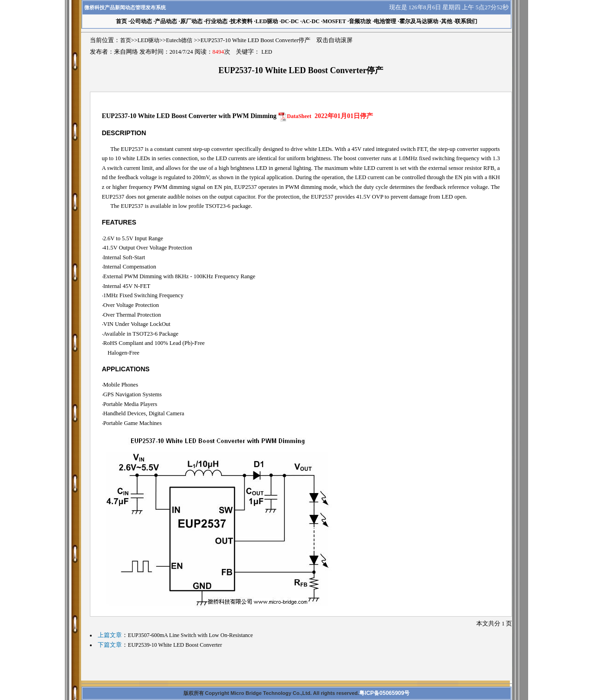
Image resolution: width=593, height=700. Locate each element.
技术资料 (241, 21)
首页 (126, 40)
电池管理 (385, 21)
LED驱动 (267, 21)
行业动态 (216, 21)
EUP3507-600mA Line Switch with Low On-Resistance (190, 635)
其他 (447, 21)
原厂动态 (191, 21)
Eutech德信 (179, 40)
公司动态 (141, 21)
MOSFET (334, 21)
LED (267, 52)
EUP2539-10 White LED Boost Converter (175, 645)
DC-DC (290, 21)
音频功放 (360, 21)
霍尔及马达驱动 (419, 21)
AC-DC (311, 21)
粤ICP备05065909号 (384, 693)
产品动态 (166, 21)
